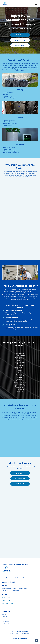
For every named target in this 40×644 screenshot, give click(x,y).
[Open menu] (36, 4)
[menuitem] (14, 615)
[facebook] (3, 608)
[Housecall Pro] (23, 638)
